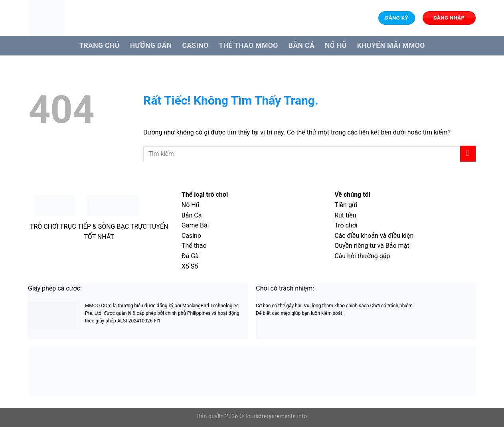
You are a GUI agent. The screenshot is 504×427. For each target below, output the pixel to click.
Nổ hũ (336, 45)
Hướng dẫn (151, 45)
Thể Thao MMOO (248, 45)
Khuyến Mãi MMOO (391, 45)
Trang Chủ (99, 45)
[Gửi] (468, 153)
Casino (195, 45)
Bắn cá (301, 45)
